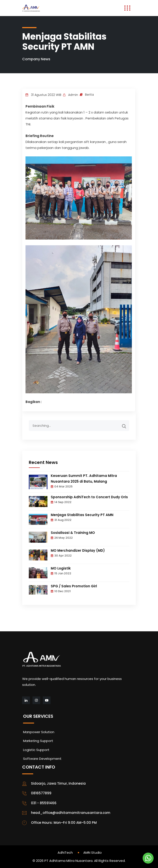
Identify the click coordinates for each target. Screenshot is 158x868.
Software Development (42, 759)
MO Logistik (61, 568)
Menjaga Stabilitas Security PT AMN (82, 515)
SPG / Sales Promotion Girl (74, 586)
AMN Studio (93, 852)
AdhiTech (65, 852)
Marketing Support (38, 741)
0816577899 (41, 793)
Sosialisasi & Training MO (73, 533)
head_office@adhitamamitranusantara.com (71, 813)
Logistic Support (36, 750)
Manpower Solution (39, 732)
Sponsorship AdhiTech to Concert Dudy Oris (89, 497)
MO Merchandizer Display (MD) (78, 550)
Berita (89, 95)
